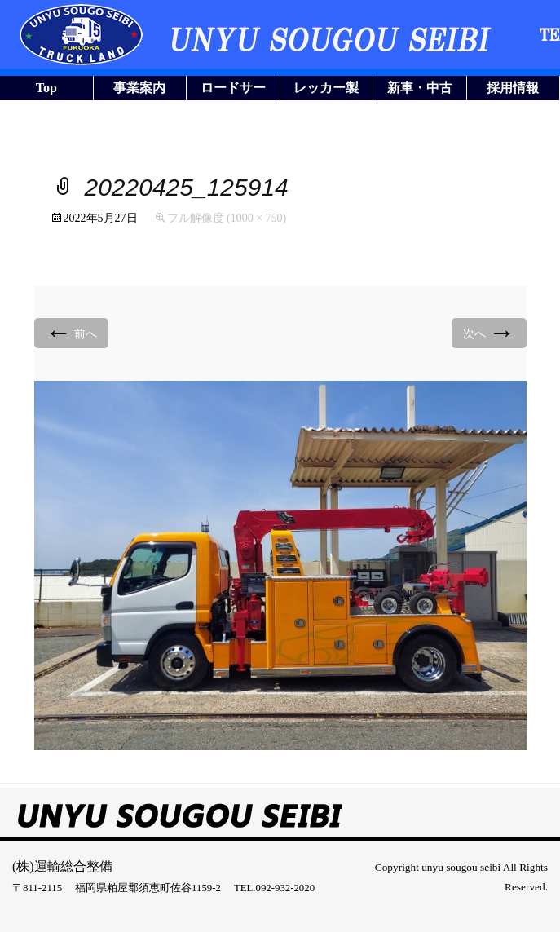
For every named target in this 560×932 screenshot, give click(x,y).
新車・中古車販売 (420, 91)
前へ (72, 332)
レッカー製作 (326, 91)
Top (46, 88)
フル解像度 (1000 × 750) (227, 218)
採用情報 (513, 88)
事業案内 (139, 88)
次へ (489, 332)
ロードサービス (233, 91)
